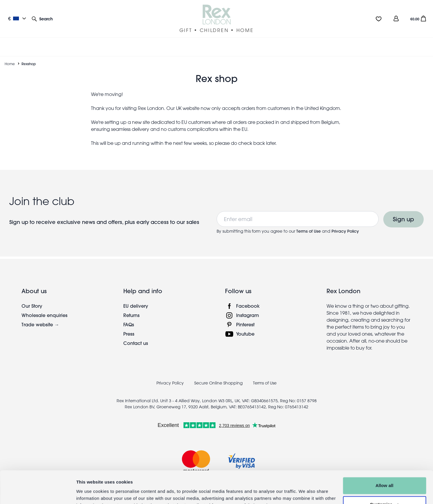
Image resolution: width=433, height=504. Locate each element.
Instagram (248, 308)
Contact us (136, 336)
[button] (42, 18)
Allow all (384, 457)
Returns (131, 308)
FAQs (129, 317)
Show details (90, 493)
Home (10, 57)
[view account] (396, 18)
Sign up (403, 212)
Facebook (248, 299)
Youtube (245, 327)
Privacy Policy (345, 224)
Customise (385, 476)
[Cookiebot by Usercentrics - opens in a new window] (38, 493)
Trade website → (40, 317)
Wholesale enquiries (44, 308)
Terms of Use (309, 224)
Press (129, 327)
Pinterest (245, 317)
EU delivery (136, 299)
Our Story (32, 299)
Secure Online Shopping (219, 376)
